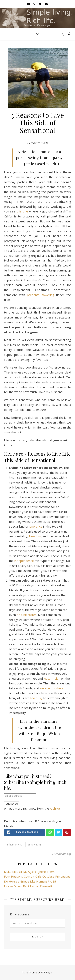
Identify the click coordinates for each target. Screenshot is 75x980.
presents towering (41, 295)
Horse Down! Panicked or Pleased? (28, 886)
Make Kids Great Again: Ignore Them (29, 872)
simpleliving (35, 845)
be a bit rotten (27, 615)
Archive (55, 808)
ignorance (36, 526)
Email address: (20, 914)
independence (24, 561)
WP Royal (47, 972)
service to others (52, 688)
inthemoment (14, 845)
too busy (37, 698)
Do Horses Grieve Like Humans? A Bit (30, 881)
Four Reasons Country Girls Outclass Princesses (37, 876)
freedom (35, 536)
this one (23, 211)
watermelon (52, 678)
